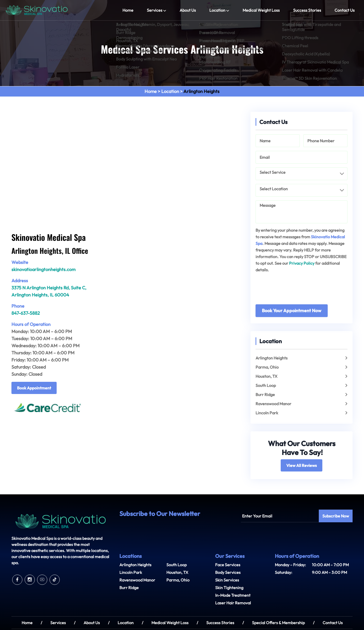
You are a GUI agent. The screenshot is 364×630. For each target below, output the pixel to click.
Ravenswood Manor (273, 404)
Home (128, 10)
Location (217, 10)
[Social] (17, 580)
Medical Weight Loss (261, 10)
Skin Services (227, 580)
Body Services (228, 572)
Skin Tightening (229, 588)
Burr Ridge (265, 395)
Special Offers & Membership (278, 623)
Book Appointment (34, 388)
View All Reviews (302, 465)
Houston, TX (266, 376)
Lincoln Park (267, 413)
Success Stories (307, 10)
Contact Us (345, 10)
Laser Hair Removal (233, 603)
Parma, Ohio (267, 367)
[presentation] (294, 291)
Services (155, 10)
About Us (188, 10)
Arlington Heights (272, 358)
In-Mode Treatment (233, 595)
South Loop (266, 385)
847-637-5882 (26, 313)
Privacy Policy (302, 263)
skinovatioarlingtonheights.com (43, 269)
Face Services (228, 565)
